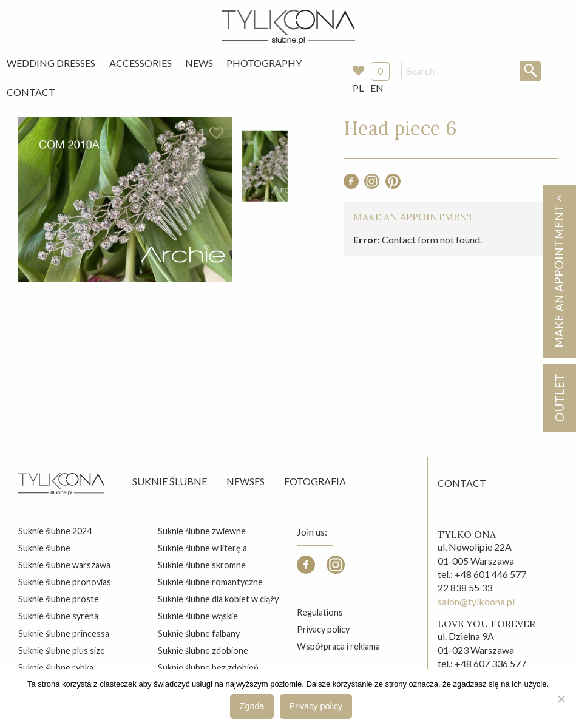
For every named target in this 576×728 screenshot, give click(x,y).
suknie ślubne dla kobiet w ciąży (218, 599)
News (199, 63)
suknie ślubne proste (59, 599)
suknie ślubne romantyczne (210, 582)
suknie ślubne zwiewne (202, 531)
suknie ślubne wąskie (198, 616)
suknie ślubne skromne (202, 565)
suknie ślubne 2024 (55, 531)
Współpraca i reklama (338, 646)
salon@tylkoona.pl (476, 601)
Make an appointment (558, 271)
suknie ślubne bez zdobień (208, 668)
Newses (246, 481)
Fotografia (315, 481)
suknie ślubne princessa (64, 634)
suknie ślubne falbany (199, 634)
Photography (264, 63)
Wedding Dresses (51, 63)
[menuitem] (51, 63)
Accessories (141, 63)
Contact (31, 92)
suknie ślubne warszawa (64, 565)
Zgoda (252, 706)
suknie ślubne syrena (58, 616)
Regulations (320, 612)
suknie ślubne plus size (62, 651)
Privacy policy (323, 629)
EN (377, 88)
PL (358, 88)
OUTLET (559, 398)
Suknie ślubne (170, 481)
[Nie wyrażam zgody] (561, 699)
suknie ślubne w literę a (202, 548)
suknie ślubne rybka (56, 668)
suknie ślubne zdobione (203, 651)
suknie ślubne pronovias (65, 582)
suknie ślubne (44, 548)
